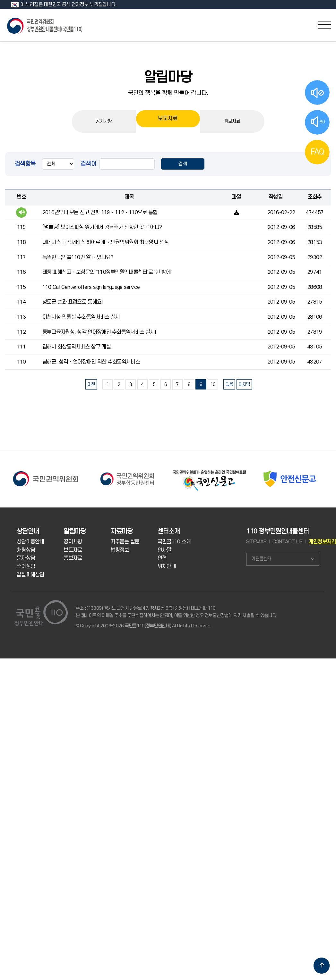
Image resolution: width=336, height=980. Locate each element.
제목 (129, 197)
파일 (236, 197)
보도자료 (168, 121)
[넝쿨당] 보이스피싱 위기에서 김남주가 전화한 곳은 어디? (102, 227)
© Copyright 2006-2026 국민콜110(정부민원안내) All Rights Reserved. (143, 626)
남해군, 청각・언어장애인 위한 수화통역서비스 (91, 362)
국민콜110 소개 (174, 542)
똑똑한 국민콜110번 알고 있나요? (78, 257)
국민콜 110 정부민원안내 (45, 25)
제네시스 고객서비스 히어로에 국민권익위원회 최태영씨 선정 (105, 242)
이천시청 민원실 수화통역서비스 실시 (81, 317)
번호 (21, 197)
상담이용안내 (30, 542)
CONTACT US (288, 542)
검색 (183, 164)
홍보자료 (232, 121)
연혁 (162, 558)
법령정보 (120, 550)
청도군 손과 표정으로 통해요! (73, 302)
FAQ (317, 152)
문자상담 (26, 558)
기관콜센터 (261, 559)
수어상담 (26, 566)
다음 (229, 385)
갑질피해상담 (30, 575)
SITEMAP (256, 542)
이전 (91, 385)
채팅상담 (26, 550)
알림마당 (168, 78)
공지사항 (103, 121)
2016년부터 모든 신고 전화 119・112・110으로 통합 (100, 213)
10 (213, 385)
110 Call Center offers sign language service (91, 287)
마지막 (244, 385)
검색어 (88, 164)
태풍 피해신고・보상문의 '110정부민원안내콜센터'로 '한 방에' (107, 272)
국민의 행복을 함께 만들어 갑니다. (168, 93)
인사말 (164, 550)
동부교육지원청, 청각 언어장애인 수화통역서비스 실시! (99, 332)
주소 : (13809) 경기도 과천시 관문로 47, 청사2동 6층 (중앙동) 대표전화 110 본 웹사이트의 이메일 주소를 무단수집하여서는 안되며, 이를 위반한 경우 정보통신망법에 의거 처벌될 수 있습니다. (176, 612)
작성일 (276, 197)
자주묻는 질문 (125, 542)
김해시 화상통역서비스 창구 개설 (77, 347)
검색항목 (25, 164)
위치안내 (167, 566)
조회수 (315, 197)
